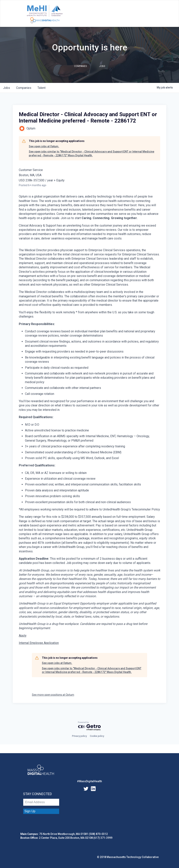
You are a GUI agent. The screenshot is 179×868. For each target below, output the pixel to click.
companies (24, 88)
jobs (7, 88)
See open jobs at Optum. (44, 146)
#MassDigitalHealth (89, 781)
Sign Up (30, 811)
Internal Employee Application (39, 643)
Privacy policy (79, 736)
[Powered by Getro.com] (89, 726)
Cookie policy (97, 736)
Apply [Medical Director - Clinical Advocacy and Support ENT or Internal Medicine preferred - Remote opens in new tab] (23, 636)
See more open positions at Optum (53, 695)
